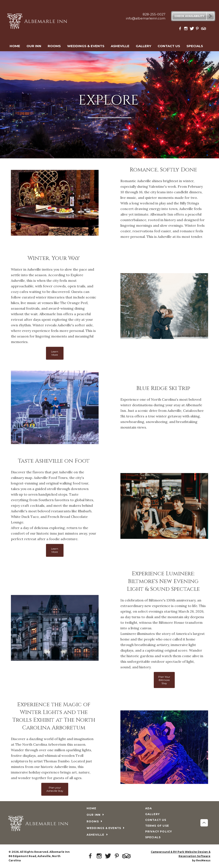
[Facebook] (181, 29)
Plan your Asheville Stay (55, 789)
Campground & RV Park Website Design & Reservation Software (181, 854)
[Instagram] (186, 29)
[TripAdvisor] (204, 29)
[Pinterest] (198, 29)
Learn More (55, 353)
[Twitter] (192, 29)
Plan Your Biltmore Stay (164, 680)
